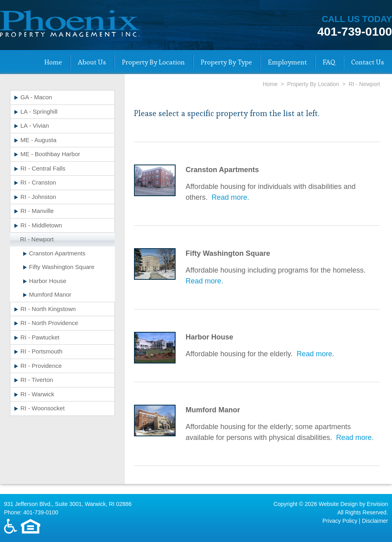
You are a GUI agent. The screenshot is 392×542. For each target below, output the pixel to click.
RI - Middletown (41, 225)
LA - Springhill (39, 111)
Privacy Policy (340, 521)
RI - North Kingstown (48, 309)
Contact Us (368, 62)
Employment (287, 62)
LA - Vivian (35, 125)
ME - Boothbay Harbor (50, 154)
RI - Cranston (38, 182)
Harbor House (48, 281)
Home (53, 62)
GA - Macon (36, 97)
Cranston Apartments (57, 253)
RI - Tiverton (37, 380)
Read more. (230, 197)
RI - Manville (37, 211)
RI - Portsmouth (41, 351)
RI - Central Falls (43, 168)
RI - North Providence (49, 323)
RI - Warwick (37, 394)
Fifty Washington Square (62, 267)
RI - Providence (41, 366)
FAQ (329, 62)
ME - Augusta (38, 140)
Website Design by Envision (353, 504)
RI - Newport (37, 239)
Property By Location (153, 62)
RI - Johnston (38, 197)
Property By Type (226, 62)
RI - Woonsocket (43, 408)
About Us (92, 62)
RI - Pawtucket (40, 337)
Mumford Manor (50, 294)
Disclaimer (375, 521)
